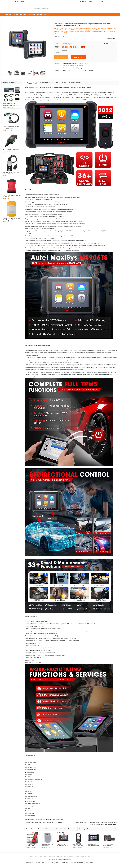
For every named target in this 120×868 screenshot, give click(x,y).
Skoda (39, 362)
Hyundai (36, 779)
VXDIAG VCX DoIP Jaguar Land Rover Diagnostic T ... (11, 219)
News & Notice (38, 856)
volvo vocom (30, 863)
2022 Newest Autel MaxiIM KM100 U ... (109, 845)
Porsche (44, 362)
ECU (77, 88)
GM (29, 796)
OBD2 (41, 88)
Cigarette (31, 770)
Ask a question (89, 71)
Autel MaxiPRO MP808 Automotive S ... (93, 846)
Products (8, 18)
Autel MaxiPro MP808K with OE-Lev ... (63, 846)
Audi (29, 214)
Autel (27, 88)
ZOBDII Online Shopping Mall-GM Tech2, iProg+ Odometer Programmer (17, 9)
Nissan (66, 360)
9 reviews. (113, 38)
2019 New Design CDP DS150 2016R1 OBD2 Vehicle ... (11, 173)
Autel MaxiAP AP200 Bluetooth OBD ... (47, 845)
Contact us (83, 856)
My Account (83, 2)
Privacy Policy (59, 856)
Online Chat (67, 71)
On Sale (16, 14)
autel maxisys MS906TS (58, 820)
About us (77, 856)
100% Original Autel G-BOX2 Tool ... (32, 845)
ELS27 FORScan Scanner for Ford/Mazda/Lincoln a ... (11, 128)
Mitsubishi (31, 779)
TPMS (68, 88)
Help (91, 2)
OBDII (57, 224)
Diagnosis (74, 365)
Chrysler (31, 801)
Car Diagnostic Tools (18, 18)
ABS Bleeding (40, 370)
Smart (27, 229)
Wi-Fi (33, 207)
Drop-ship (46, 14)
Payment (40, 14)
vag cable (50, 863)
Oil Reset (98, 367)
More (116, 829)
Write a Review (61, 83)
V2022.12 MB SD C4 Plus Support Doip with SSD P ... (10, 105)
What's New (23, 14)
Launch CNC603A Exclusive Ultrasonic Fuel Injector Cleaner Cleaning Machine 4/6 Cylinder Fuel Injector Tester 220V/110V (98, 823)
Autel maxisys (38, 820)
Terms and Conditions (69, 856)
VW (36, 362)
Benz (30, 784)
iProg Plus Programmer (77, 863)
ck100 (57, 863)
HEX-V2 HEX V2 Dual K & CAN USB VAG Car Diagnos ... (11, 150)
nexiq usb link (90, 863)
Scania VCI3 (65, 863)
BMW (30, 787)
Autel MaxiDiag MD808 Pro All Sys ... (78, 845)
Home (4, 14)
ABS (59, 367)
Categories (8, 14)
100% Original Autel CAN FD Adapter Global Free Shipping (46, 823)
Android (35, 95)
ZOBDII (60, 859)
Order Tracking (31, 14)
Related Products (75, 83)
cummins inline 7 (40, 863)
